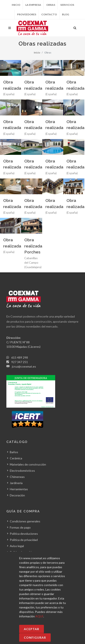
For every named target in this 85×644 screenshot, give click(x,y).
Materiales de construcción (28, 464)
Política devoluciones (24, 534)
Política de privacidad (24, 540)
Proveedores (27, 14)
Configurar (35, 638)
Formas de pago (20, 527)
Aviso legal (17, 546)
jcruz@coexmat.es (24, 366)
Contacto (49, 14)
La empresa (33, 5)
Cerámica (16, 458)
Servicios (67, 5)
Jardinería (16, 483)
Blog (66, 14)
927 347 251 (20, 362)
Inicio (16, 5)
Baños (14, 452)
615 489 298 (20, 357)
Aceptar (32, 629)
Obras (51, 5)
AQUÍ (39, 616)
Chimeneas (17, 477)
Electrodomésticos (22, 471)
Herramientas (19, 489)
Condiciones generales (25, 521)
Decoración (17, 495)
